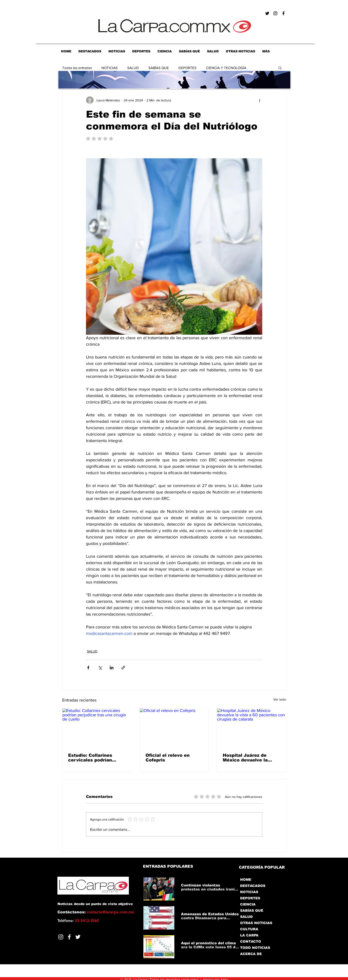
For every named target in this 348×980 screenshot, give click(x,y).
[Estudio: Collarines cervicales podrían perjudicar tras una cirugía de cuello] (97, 728)
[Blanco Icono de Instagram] (61, 937)
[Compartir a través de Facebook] (88, 668)
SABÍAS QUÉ (252, 910)
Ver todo (280, 699)
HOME (246, 880)
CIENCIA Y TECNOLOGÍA (226, 68)
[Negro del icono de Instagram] (275, 13)
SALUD (133, 68)
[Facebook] (69, 937)
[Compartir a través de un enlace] (123, 668)
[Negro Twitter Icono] (267, 13)
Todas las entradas (77, 68)
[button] (280, 68)
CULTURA (249, 929)
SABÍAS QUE (159, 68)
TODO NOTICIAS (255, 948)
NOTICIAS (110, 68)
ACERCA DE (251, 954)
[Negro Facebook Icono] (283, 13)
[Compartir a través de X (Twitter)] (100, 668)
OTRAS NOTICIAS (256, 923)
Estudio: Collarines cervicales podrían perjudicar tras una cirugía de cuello (90, 758)
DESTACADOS (253, 886)
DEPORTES (187, 68)
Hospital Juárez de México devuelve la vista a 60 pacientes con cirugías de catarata (246, 758)
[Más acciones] (259, 100)
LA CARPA (249, 935)
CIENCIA (248, 904)
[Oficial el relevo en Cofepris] (174, 728)
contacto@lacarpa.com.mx (110, 912)
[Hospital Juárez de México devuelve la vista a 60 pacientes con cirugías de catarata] (251, 728)
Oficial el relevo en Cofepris (168, 758)
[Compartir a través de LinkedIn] (112, 668)
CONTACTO (251, 941)
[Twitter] (78, 937)
